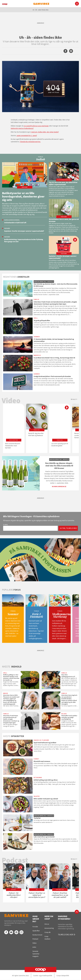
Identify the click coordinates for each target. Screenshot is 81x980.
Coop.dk (48, 932)
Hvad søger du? (36, 919)
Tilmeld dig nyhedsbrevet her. (30, 142)
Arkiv (34, 947)
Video (34, 943)
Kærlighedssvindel (12, 220)
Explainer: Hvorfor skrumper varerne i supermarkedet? (24, 231)
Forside (35, 927)
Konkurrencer (37, 935)
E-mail (6, 525)
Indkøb (7, 228)
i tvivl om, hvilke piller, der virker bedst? (45, 132)
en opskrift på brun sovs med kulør (36, 126)
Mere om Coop (49, 918)
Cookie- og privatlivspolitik (43, 975)
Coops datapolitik (63, 975)
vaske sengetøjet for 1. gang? (27, 135)
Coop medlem (47, 938)
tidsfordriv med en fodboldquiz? (22, 128)
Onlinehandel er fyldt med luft (15, 223)
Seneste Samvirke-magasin (36, 954)
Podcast (35, 939)
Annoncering (49, 928)
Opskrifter (36, 931)
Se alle (73, 399)
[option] (14, 428)
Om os (47, 924)
